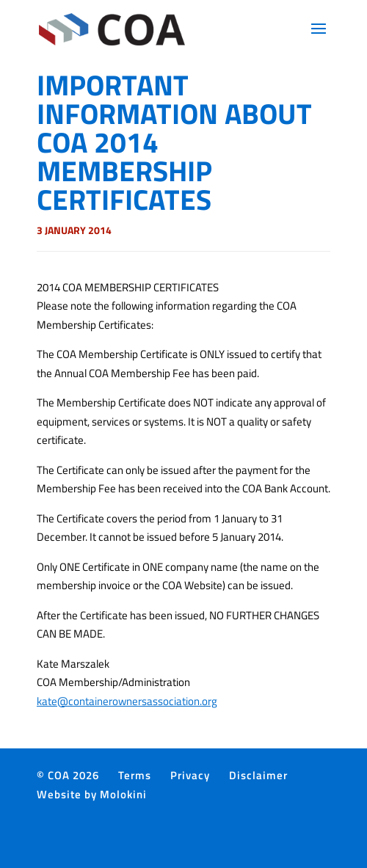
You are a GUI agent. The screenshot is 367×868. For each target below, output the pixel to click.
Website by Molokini (92, 794)
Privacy (190, 775)
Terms (135, 775)
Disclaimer (258, 775)
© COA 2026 (68, 775)
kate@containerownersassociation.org (127, 701)
